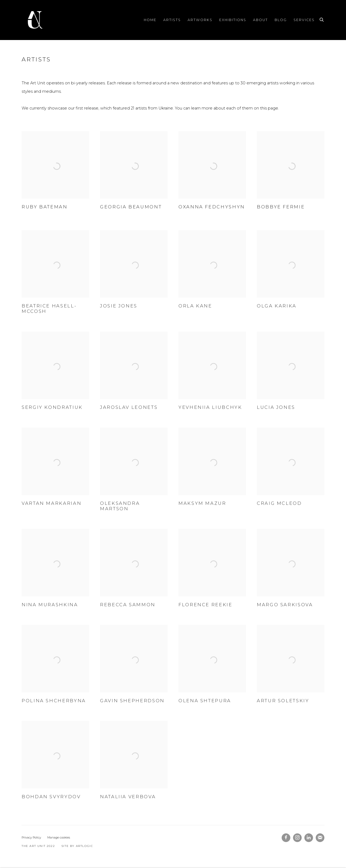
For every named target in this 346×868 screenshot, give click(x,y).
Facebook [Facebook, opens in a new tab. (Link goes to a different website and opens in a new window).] (286, 838)
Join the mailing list (320, 838)
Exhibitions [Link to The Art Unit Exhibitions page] (233, 20)
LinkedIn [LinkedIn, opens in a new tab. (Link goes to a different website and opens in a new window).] (309, 838)
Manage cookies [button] (59, 837)
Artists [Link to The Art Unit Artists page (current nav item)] (172, 20)
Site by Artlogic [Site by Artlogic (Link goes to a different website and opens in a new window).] (77, 846)
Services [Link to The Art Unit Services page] (304, 20)
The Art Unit (35, 20)
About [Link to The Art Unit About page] (260, 20)
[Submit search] (322, 19)
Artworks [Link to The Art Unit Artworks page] (200, 20)
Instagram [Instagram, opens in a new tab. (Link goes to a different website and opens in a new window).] (297, 838)
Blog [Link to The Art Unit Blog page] (281, 20)
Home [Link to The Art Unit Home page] (150, 20)
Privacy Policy (31, 837)
